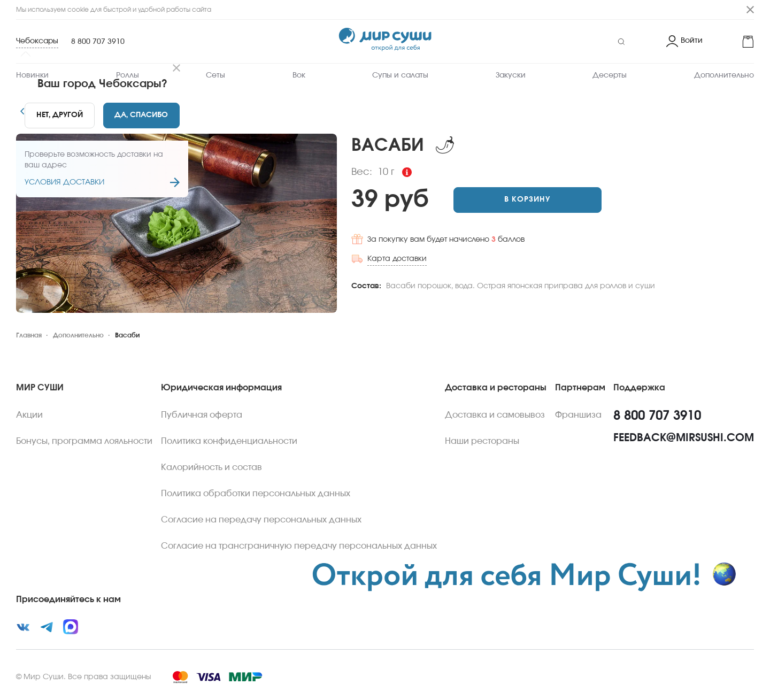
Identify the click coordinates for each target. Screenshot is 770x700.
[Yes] (142, 116)
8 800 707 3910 (98, 42)
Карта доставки (397, 259)
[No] (60, 116)
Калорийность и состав (211, 467)
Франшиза (578, 415)
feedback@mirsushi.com (684, 438)
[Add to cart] (528, 200)
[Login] (684, 42)
